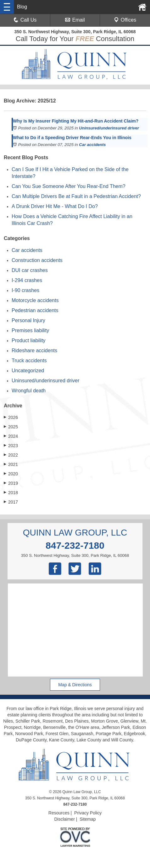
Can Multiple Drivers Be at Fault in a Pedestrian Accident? (76, 196)
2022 (11, 455)
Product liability (29, 340)
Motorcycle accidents (35, 300)
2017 (11, 502)
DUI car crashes (30, 270)
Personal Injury (28, 320)
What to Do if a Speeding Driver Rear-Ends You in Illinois (72, 138)
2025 (11, 427)
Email (75, 20)
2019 (11, 483)
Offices (125, 20)
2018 (11, 492)
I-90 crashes (25, 290)
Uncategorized (28, 371)
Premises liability (30, 330)
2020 (11, 474)
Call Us (25, 20)
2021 (11, 464)
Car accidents (92, 145)
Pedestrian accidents (35, 310)
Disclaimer (64, 819)
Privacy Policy (88, 813)
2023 (11, 445)
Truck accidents (29, 361)
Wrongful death (29, 391)
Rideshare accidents (34, 350)
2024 (11, 436)
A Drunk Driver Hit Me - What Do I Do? (55, 206)
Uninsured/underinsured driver (109, 128)
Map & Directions (75, 685)
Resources (59, 813)
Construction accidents (37, 260)
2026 (11, 417)
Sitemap (88, 819)
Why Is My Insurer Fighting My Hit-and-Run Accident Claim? (76, 121)
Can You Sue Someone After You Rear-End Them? (69, 186)
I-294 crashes (27, 280)
